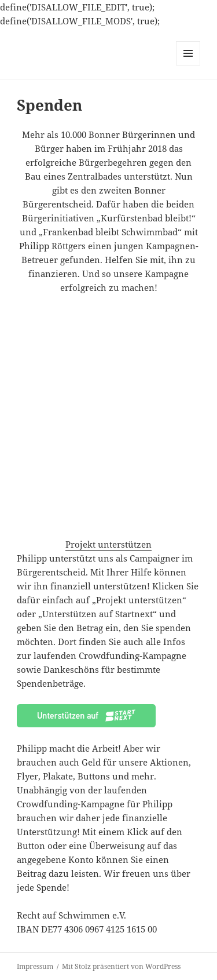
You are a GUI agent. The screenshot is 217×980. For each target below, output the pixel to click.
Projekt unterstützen (108, 544)
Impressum (35, 966)
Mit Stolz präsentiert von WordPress (121, 966)
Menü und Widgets (188, 65)
